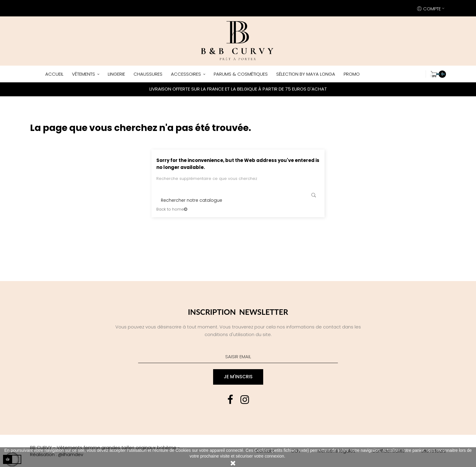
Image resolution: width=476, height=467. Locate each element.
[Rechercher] (238, 200)
